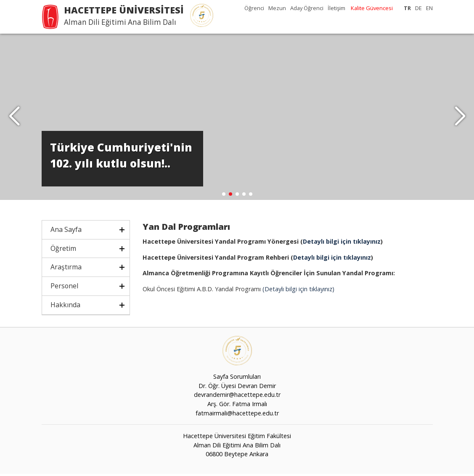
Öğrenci (254, 8)
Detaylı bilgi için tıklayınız (342, 243)
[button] (460, 118)
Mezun (277, 8)
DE (418, 8)
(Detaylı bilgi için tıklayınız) (298, 291)
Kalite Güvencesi (372, 8)
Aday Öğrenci (307, 8)
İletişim (336, 8)
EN (429, 8)
